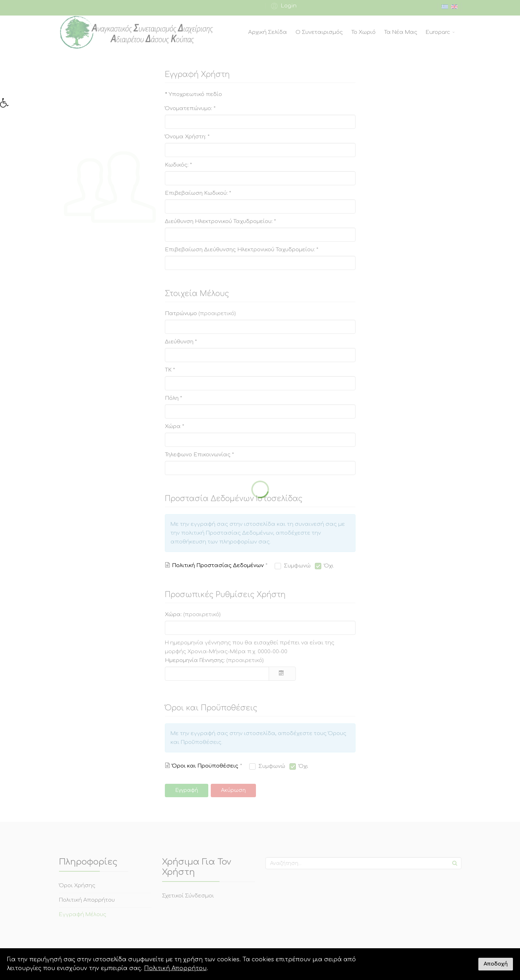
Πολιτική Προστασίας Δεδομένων (218, 566)
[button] (7, 105)
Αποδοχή (496, 964)
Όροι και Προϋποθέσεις (205, 766)
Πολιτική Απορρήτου (175, 968)
